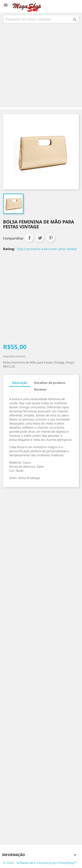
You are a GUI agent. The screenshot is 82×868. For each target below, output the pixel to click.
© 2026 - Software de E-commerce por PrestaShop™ (40, 863)
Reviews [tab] (40, 389)
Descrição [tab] (20, 383)
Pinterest (51, 238)
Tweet (40, 238)
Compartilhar (29, 238)
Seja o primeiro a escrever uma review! (47, 249)
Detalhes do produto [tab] (50, 383)
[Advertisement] (41, 66)
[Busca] (41, 19)
